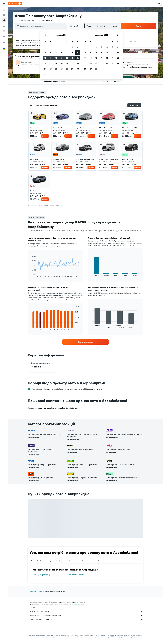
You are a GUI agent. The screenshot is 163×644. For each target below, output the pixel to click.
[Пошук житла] (4, 15)
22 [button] (72, 63)
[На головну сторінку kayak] (15, 4)
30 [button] (78, 69)
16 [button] (78, 58)
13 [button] (62, 58)
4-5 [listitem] (42, 133)
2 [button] (78, 47)
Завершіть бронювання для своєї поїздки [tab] (47, 561)
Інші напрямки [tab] (72, 561)
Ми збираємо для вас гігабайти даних (87, 615)
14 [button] (67, 58)
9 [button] (78, 53)
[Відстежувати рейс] (4, 31)
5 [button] (56, 53)
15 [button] (72, 58)
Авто (41, 591)
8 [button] (72, 53)
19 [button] (56, 63)
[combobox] (26, 20)
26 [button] (56, 69)
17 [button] (45, 63)
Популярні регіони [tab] (105, 561)
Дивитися (45, 136)
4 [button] (51, 53)
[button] (4, 4)
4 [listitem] (55, 133)
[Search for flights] (4, 10)
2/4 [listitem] (42, 164)
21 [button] (67, 63)
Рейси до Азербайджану (41, 575)
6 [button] (62, 53)
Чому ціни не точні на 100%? (87, 620)
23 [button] (78, 63)
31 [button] (45, 74)
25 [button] (51, 69)
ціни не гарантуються (78, 605)
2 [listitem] (31, 133)
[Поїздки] (4, 42)
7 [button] (67, 53)
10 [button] (45, 58)
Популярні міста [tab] (88, 561)
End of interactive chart (31, 275)
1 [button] (72, 47)
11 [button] (51, 58)
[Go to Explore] (4, 26)
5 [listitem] (78, 133)
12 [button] (56, 58)
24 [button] (45, 69)
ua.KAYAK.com (32, 591)
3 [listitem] (83, 133)
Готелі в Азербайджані (76, 575)
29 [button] (72, 69)
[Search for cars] (4, 20)
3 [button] (45, 53)
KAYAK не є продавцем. (87, 611)
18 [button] (51, 63)
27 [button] (62, 69)
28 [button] (67, 69)
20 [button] (61, 63)
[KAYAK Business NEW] (4, 36)
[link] (85, 342)
